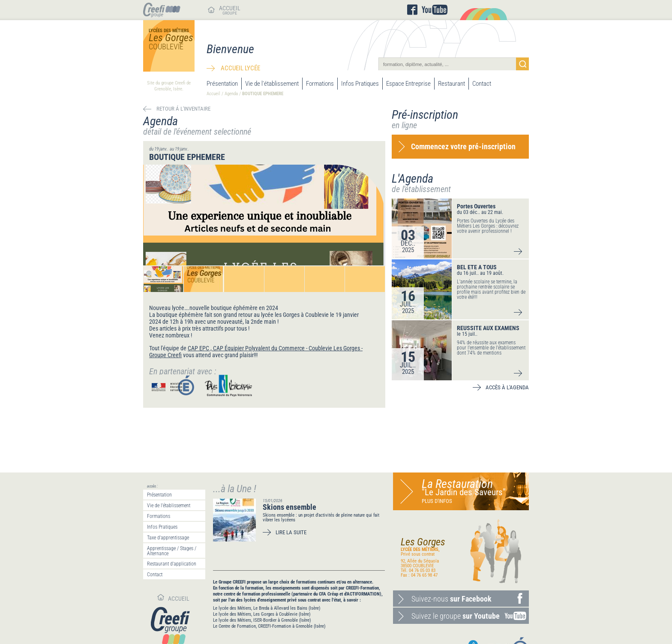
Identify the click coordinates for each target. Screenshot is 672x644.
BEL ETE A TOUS (477, 267)
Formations (320, 84)
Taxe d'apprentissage (168, 538)
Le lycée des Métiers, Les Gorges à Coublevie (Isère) (262, 614)
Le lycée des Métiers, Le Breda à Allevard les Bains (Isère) (267, 608)
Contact (482, 84)
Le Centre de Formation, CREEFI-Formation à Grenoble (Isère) (269, 626)
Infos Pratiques (360, 84)
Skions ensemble (289, 507)
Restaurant (451, 84)
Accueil (213, 94)
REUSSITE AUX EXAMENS (488, 328)
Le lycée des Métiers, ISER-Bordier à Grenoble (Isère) (262, 620)
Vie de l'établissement (272, 84)
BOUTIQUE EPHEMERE (263, 94)
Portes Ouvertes (476, 206)
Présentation (222, 84)
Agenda (231, 94)
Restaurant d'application (172, 564)
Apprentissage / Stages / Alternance (172, 551)
